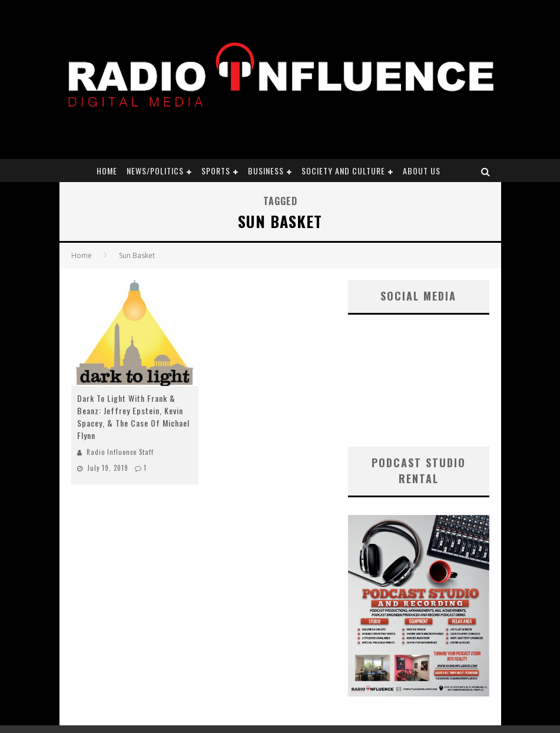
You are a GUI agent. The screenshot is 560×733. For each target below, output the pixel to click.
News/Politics (155, 171)
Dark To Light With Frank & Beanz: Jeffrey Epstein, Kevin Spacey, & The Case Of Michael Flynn (133, 417)
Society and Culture (343, 171)
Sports (216, 171)
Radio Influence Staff (120, 452)
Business (266, 171)
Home (107, 171)
